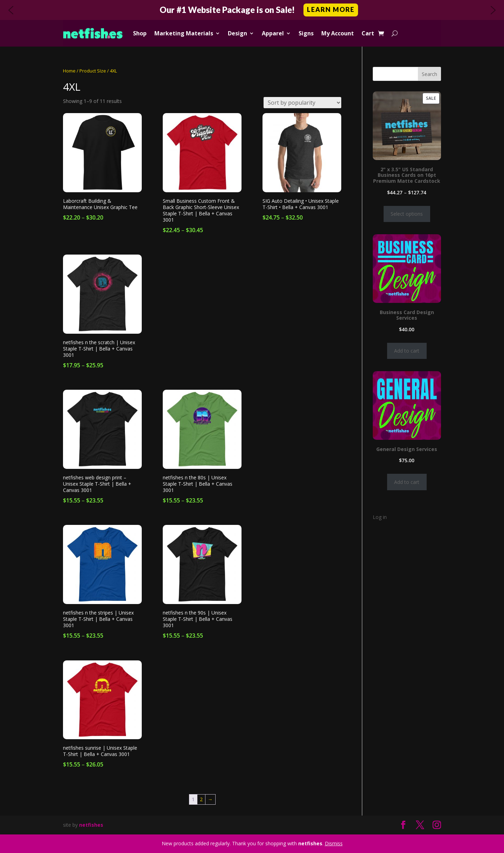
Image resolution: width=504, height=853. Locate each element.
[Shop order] (302, 103)
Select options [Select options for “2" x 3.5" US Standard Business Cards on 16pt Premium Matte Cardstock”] (407, 214)
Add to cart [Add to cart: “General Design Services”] (407, 482)
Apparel (273, 33)
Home (69, 71)
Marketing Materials (184, 33)
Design (237, 33)
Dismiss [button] (334, 843)
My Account (338, 33)
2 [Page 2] (201, 799)
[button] (252, 10)
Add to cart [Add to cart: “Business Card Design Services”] (407, 351)
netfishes (91, 825)
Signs (306, 33)
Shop (140, 33)
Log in (380, 517)
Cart (368, 33)
